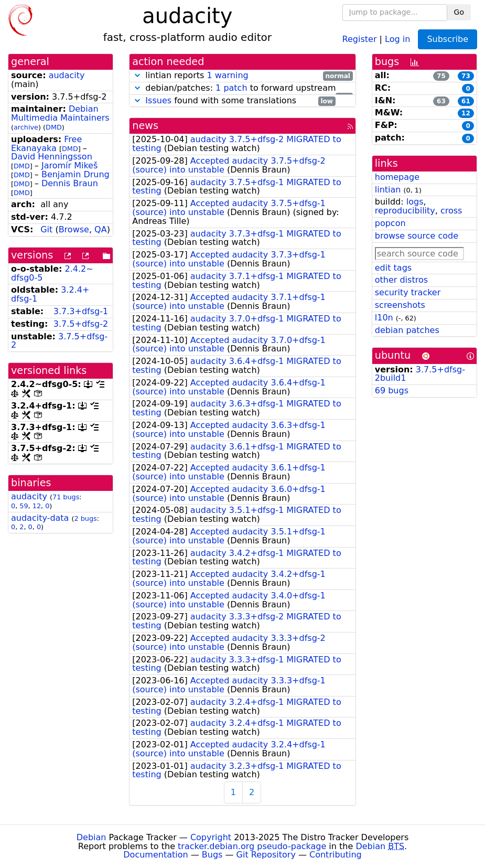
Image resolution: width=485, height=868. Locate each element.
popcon (390, 223)
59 (24, 506)
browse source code (417, 236)
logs (415, 202)
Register (360, 39)
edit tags (393, 268)
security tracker (408, 292)
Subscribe (448, 39)
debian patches (407, 330)
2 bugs (86, 518)
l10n (384, 318)
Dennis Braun (70, 183)
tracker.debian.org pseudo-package (252, 846)
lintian (388, 190)
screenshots (400, 305)
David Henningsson (52, 157)
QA (101, 229)
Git (46, 229)
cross (451, 211)
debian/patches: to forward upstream (242, 88)
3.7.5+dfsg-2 (81, 324)
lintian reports (242, 76)
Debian (91, 837)
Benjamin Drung (76, 174)
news (145, 126)
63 (441, 101)
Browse (74, 229)
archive (26, 127)
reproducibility (405, 211)
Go (459, 12)
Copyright (211, 837)
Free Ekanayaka (46, 144)
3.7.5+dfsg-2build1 (420, 374)
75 (441, 76)
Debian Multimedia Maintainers (60, 113)
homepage (397, 177)
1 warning (227, 75)
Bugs (212, 855)
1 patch (231, 88)
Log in (397, 39)
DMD (54, 127)
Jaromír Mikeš (69, 165)
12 (37, 506)
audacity (67, 75)
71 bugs (66, 497)
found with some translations (234, 101)
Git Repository (266, 855)
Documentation (155, 855)
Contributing (336, 855)
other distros (401, 280)
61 (466, 101)
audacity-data (40, 518)
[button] (137, 75)
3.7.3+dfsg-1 (81, 311)
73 (466, 76)
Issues (158, 100)
